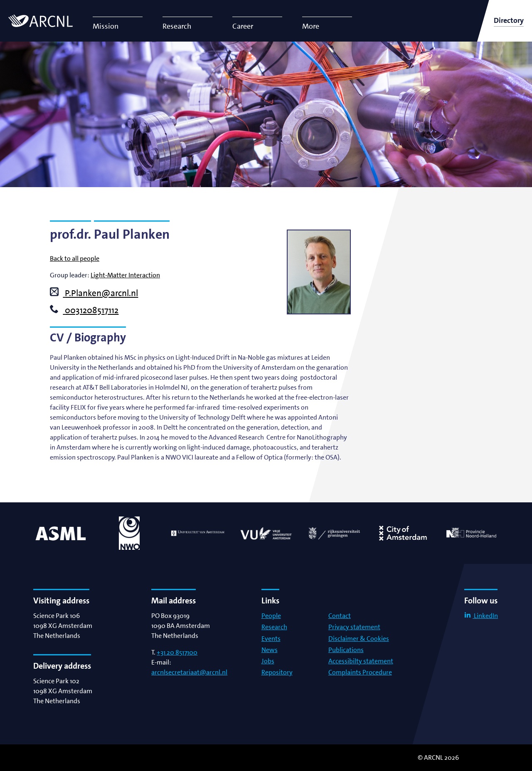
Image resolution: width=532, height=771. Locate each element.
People (271, 616)
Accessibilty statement (361, 661)
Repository (277, 672)
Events (271, 639)
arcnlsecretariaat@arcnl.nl (189, 672)
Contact (340, 616)
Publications (346, 650)
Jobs (268, 661)
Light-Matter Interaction (125, 275)
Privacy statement (354, 627)
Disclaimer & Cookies (359, 639)
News (270, 650)
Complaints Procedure (360, 672)
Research (274, 627)
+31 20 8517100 (177, 652)
